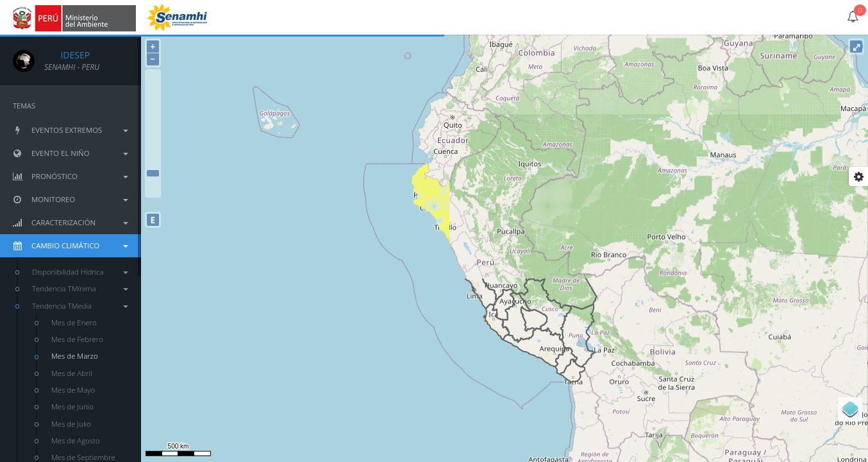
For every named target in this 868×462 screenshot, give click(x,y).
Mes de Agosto (76, 441)
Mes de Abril (72, 373)
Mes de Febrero (77, 339)
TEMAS (24, 106)
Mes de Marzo (75, 356)
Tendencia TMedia (80, 306)
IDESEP (67, 55)
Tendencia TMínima (80, 288)
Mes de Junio (72, 406)
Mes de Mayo (73, 390)
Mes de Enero (74, 322)
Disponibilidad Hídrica (80, 272)
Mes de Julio (71, 424)
